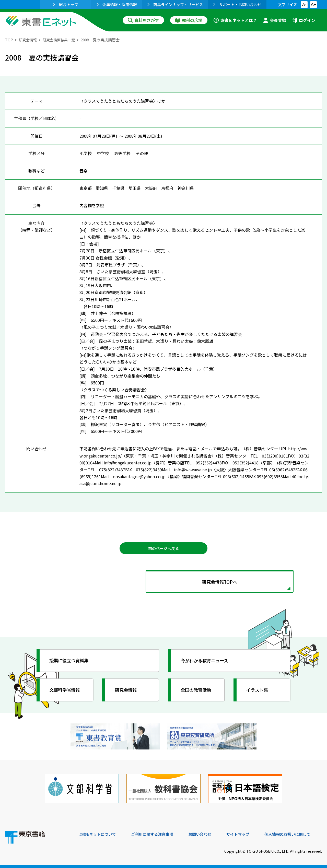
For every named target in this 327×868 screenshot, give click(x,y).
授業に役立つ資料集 (71, 662)
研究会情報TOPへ (163, 583)
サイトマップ (246, 834)
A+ (313, 4)
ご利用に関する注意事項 (156, 834)
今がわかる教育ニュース (206, 662)
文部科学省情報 (66, 691)
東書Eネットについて (99, 834)
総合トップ (66, 4)
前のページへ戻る (163, 548)
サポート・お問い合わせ (237, 4)
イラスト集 (258, 691)
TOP (9, 40)
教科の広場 (189, 20)
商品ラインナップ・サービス (175, 4)
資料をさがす (143, 20)
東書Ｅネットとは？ (235, 20)
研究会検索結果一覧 (61, 40)
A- (304, 4)
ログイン (304, 20)
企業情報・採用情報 (117, 4)
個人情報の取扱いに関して (297, 834)
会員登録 (275, 20)
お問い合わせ (206, 834)
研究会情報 (28, 40)
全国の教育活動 (197, 691)
